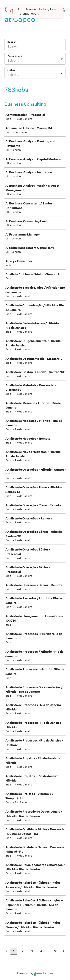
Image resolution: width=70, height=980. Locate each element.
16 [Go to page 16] (56, 951)
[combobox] (8, 61)
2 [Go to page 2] (23, 951)
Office (11, 70)
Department (15, 56)
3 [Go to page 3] (32, 951)
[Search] (35, 47)
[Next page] (64, 951)
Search (12, 42)
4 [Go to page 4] (41, 951)
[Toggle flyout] (62, 59)
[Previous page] (6, 951)
